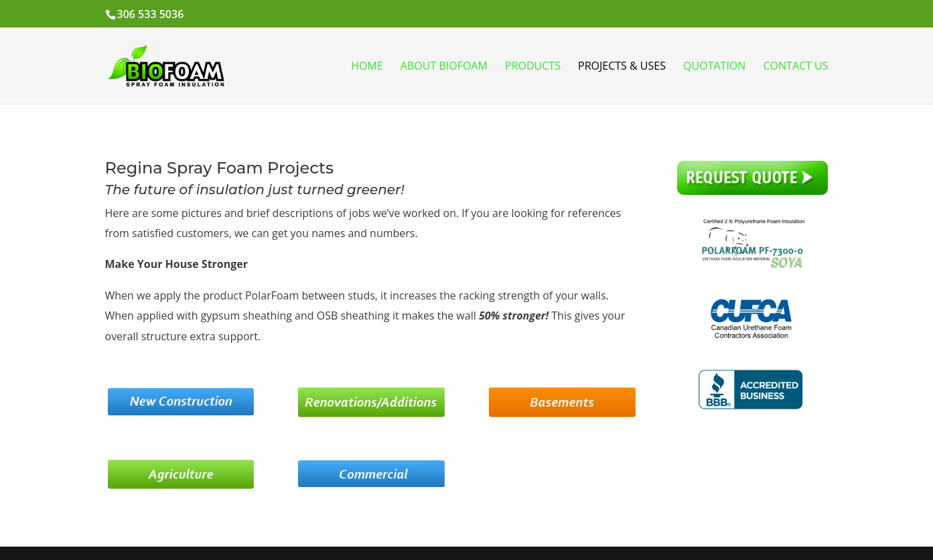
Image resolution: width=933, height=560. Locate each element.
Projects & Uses (622, 67)
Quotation (714, 67)
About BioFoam (444, 67)
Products (533, 67)
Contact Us (796, 67)
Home (367, 67)
